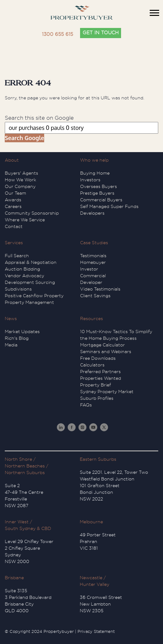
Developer (91, 282)
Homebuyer (93, 262)
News (11, 319)
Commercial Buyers (101, 200)
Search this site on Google (39, 118)
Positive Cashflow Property (34, 296)
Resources (92, 319)
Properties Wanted (101, 378)
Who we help (94, 160)
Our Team (15, 193)
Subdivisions (18, 289)
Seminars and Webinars (106, 352)
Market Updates (22, 332)
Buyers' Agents (21, 173)
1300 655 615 (58, 34)
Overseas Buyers (98, 186)
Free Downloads (98, 358)
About (12, 160)
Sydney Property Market (107, 392)
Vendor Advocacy (24, 276)
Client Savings (95, 296)
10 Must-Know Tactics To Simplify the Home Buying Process (116, 335)
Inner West (17, 522)
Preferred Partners (100, 372)
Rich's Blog (17, 338)
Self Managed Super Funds (109, 206)
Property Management (29, 302)
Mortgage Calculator (102, 345)
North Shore (18, 459)
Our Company (20, 186)
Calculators (92, 365)
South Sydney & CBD (28, 528)
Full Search (17, 256)
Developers (92, 213)
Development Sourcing (30, 282)
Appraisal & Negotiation (31, 262)
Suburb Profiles (97, 398)
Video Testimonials (100, 289)
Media (11, 345)
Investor (89, 269)
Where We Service (25, 220)
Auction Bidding (22, 269)
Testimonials (93, 256)
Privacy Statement (96, 631)
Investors (90, 180)
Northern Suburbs (25, 473)
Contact (14, 226)
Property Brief (95, 385)
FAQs (86, 405)
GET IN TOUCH (101, 33)
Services (14, 243)
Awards (13, 200)
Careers (13, 206)
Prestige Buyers (97, 193)
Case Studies (94, 243)
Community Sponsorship (32, 213)
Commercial (93, 276)
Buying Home (95, 173)
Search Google (24, 138)
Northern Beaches (25, 466)
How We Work (20, 180)
